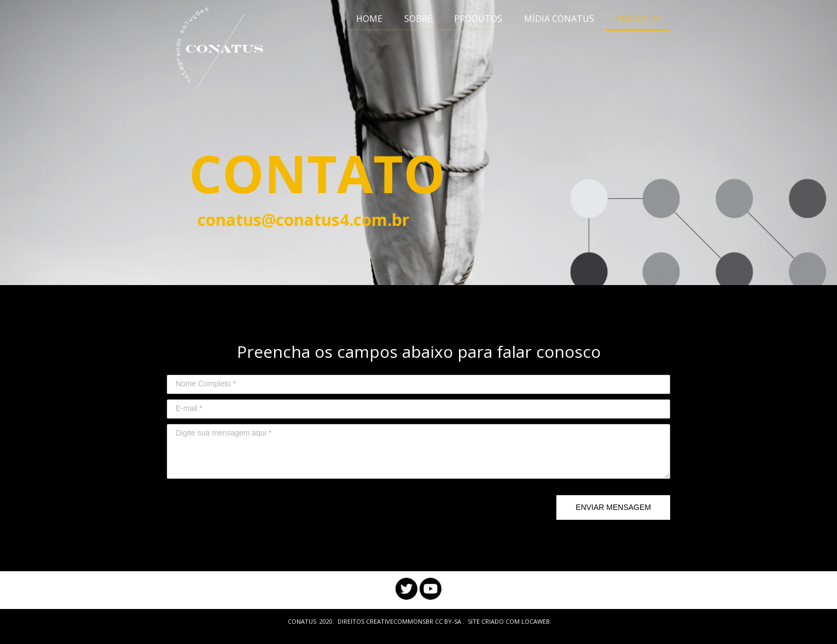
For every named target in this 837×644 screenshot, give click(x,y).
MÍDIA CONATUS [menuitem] (559, 19)
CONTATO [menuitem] (638, 19)
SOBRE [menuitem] (418, 19)
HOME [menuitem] (369, 19)
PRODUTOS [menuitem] (478, 19)
